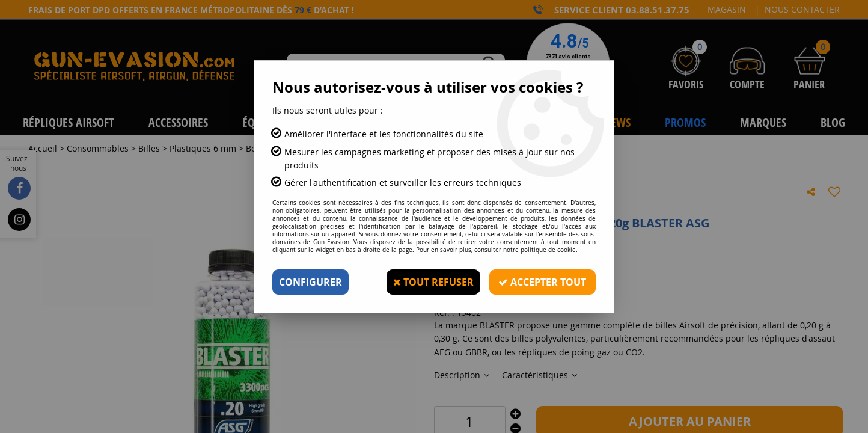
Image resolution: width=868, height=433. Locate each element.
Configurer (310, 282)
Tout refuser (433, 282)
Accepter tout (542, 282)
